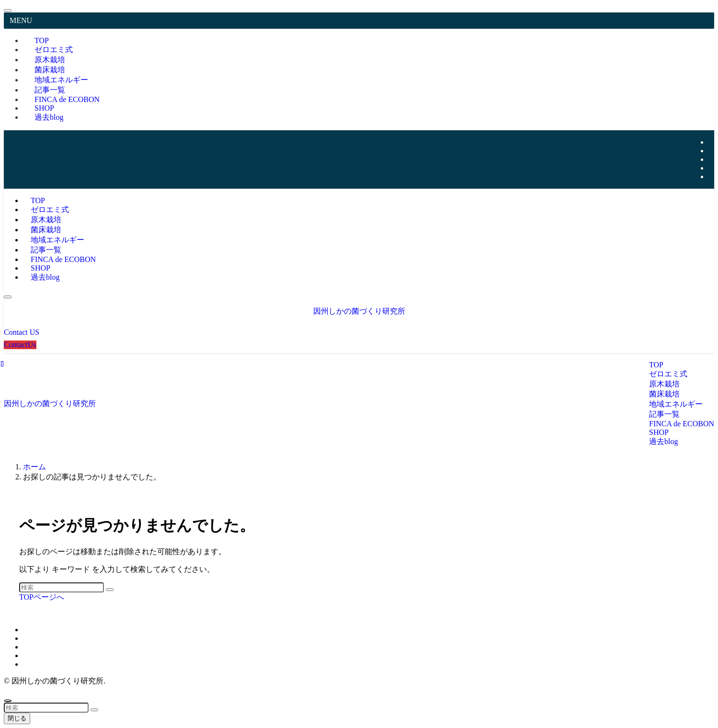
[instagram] (711, 151)
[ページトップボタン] (8, 701)
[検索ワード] (62, 587)
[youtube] (711, 159)
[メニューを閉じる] (8, 11)
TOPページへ (42, 597)
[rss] (711, 168)
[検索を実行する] (110, 590)
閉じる (17, 718)
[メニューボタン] (8, 297)
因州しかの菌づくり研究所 (359, 311)
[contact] (711, 176)
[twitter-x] (711, 142)
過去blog (49, 117)
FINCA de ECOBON (67, 99)
